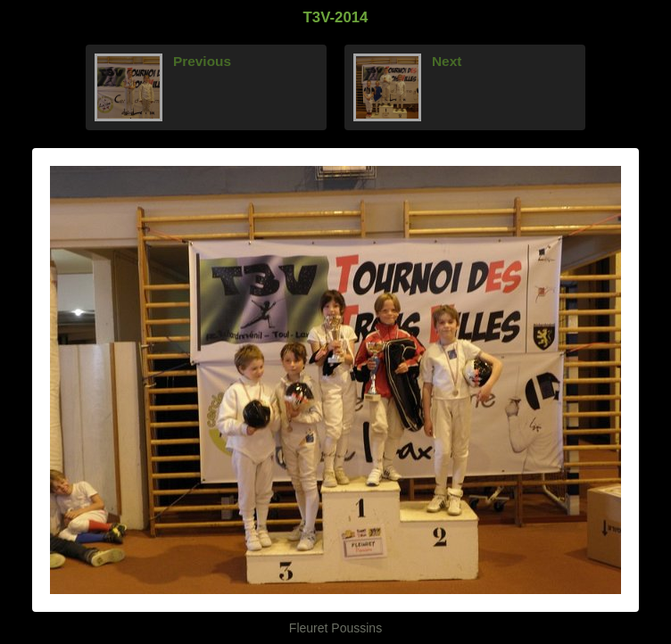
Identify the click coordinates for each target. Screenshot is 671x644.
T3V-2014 (336, 17)
